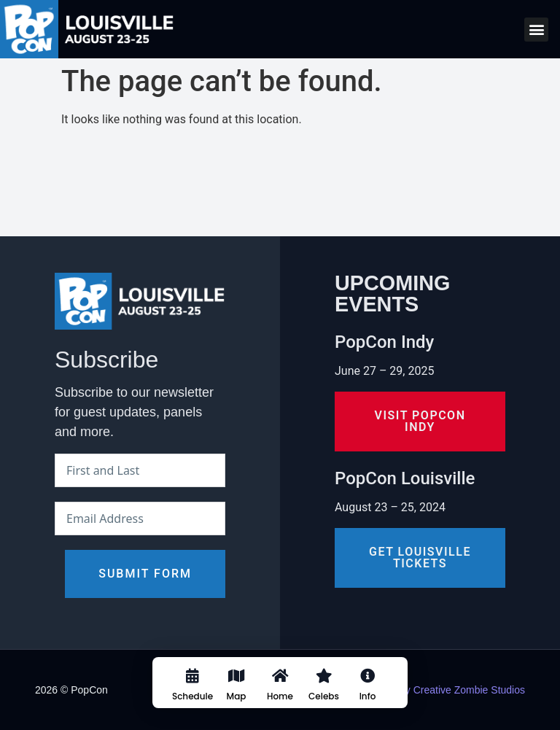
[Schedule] (192, 688)
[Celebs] (324, 688)
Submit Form (145, 574)
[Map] (236, 688)
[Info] (367, 688)
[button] (536, 30)
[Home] (280, 688)
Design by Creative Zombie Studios (445, 690)
